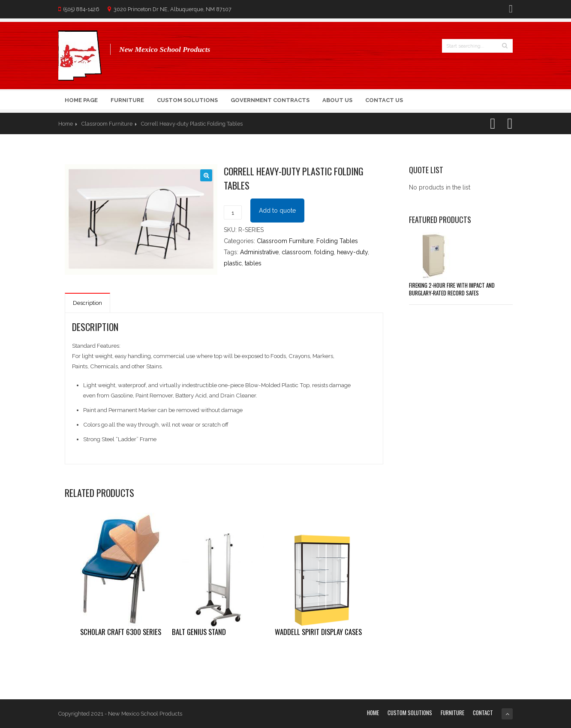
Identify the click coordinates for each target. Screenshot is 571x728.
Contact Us (384, 100)
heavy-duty (352, 252)
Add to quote (277, 211)
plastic (233, 263)
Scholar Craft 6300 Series (121, 632)
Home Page (81, 100)
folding (324, 252)
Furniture (127, 100)
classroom (296, 252)
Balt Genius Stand (199, 632)
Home (66, 124)
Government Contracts (270, 100)
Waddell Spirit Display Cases (318, 632)
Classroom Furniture (107, 124)
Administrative (259, 252)
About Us (337, 100)
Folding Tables (337, 241)
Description (87, 303)
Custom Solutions (187, 100)
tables (253, 263)
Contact (483, 713)
